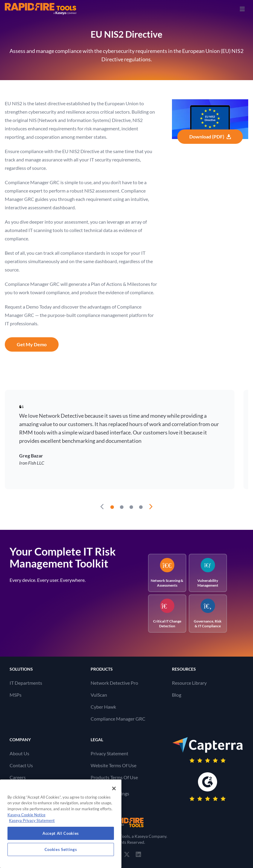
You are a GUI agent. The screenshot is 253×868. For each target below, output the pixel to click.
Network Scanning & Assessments (167, 573)
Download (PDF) (210, 136)
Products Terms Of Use (114, 777)
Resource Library (189, 683)
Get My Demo (32, 344)
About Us (19, 753)
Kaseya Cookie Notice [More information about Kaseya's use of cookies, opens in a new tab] (26, 815)
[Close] (114, 788)
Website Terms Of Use (113, 765)
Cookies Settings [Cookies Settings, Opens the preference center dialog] (61, 849)
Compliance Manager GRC (118, 719)
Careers (18, 777)
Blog (177, 695)
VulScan (99, 695)
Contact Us (21, 765)
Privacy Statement (109, 753)
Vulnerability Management (208, 573)
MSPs (16, 695)
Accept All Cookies (61, 833)
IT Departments (26, 683)
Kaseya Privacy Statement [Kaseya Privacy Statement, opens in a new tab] (32, 820)
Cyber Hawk (103, 707)
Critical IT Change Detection (167, 613)
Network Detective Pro (114, 683)
